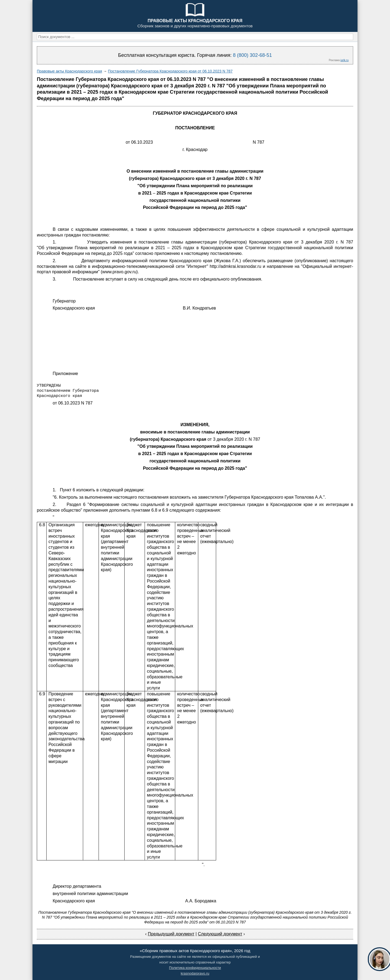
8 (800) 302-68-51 (252, 55)
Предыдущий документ (171, 934)
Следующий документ (220, 934)
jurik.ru (344, 60)
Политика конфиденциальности (195, 968)
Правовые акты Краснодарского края (69, 71)
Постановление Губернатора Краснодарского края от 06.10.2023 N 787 (170, 71)
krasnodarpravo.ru (195, 973)
